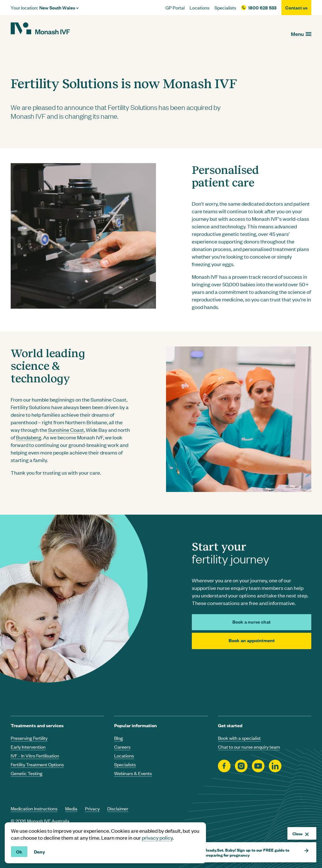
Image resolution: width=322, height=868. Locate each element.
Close (301, 833)
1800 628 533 (262, 8)
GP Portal (175, 8)
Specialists (225, 8)
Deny (39, 851)
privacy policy (157, 837)
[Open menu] (301, 34)
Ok (19, 851)
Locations (200, 8)
